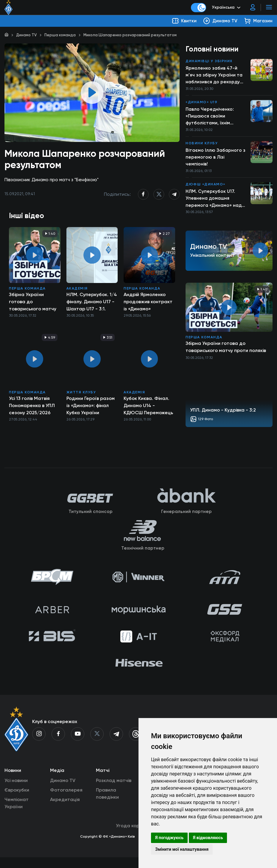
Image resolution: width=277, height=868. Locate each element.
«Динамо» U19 (201, 103)
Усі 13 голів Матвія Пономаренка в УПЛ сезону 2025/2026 (32, 409)
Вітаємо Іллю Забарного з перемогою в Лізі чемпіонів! (216, 159)
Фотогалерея (66, 801)
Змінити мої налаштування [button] (182, 849)
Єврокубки (17, 801)
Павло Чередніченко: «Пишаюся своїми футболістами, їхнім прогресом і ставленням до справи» (214, 118)
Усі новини (16, 791)
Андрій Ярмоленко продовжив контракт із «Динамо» (148, 305)
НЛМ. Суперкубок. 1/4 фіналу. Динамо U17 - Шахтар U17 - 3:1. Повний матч (92, 305)
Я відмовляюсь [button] (208, 838)
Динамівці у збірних (209, 61)
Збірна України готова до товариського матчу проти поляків (33, 305)
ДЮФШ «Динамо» (206, 187)
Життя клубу (81, 395)
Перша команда (60, 35)
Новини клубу (202, 145)
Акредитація (65, 810)
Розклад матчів (114, 791)
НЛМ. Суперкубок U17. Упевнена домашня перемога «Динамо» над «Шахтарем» (214, 202)
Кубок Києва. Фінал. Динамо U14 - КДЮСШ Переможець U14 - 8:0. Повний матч (148, 409)
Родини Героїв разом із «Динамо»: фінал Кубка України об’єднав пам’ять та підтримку (91, 409)
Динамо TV (26, 35)
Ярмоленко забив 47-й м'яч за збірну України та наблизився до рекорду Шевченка (215, 76)
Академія (77, 292)
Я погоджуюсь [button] (169, 838)
